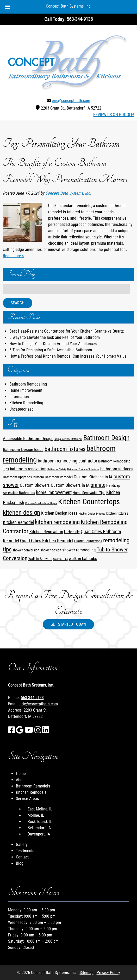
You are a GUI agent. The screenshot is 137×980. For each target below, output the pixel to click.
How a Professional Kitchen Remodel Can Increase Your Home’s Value (68, 356)
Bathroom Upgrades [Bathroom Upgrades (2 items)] (17, 477)
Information (19, 397)
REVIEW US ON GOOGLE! (114, 115)
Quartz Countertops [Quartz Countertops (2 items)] (88, 541)
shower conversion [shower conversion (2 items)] (26, 550)
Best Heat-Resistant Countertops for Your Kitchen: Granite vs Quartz (67, 331)
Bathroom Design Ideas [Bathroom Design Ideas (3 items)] (23, 450)
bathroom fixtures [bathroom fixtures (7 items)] (65, 449)
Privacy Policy (108, 973)
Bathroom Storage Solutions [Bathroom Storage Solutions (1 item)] (83, 469)
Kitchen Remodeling (26, 403)
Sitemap (87, 973)
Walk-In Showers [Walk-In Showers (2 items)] (40, 559)
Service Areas (27, 799)
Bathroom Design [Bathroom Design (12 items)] (107, 438)
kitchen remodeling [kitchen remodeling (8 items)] (57, 522)
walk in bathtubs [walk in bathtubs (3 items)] (83, 559)
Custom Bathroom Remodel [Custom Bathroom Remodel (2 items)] (53, 477)
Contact (22, 857)
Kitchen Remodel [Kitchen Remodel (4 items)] (18, 522)
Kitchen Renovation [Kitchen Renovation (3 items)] (46, 532)
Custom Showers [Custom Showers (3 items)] (35, 485)
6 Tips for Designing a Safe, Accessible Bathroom (51, 350)
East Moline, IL (40, 809)
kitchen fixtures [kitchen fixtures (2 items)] (117, 513)
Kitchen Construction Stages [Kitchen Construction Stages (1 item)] (41, 503)
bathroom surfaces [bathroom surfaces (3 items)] (117, 469)
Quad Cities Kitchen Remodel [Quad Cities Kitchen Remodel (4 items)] (47, 541)
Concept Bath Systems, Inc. (69, 6)
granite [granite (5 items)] (98, 485)
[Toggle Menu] (8, 7)
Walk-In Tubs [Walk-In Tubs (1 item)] (60, 559)
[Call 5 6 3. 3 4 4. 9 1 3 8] (80, 19)
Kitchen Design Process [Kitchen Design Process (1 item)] (92, 514)
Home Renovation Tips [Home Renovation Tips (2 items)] (89, 493)
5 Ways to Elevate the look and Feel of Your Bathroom (55, 337)
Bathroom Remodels (33, 786)
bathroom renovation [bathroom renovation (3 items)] (28, 469)
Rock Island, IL (40, 822)
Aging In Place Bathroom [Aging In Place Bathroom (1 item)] (68, 439)
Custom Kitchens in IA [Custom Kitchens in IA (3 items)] (93, 477)
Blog (20, 863)
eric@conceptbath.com (71, 101)
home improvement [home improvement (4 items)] (54, 492)
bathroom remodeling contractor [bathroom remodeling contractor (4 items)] (67, 461)
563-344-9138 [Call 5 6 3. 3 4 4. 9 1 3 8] (32, 698)
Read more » (13, 256)
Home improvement (26, 390)
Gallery (22, 844)
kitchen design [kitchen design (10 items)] (21, 512)
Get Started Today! (68, 624)
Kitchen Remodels (31, 792)
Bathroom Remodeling (28, 384)
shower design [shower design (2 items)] (51, 550)
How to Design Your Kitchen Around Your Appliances (53, 344)
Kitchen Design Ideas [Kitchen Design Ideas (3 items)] (59, 513)
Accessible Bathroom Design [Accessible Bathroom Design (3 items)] (28, 439)
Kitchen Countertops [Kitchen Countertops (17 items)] (89, 502)
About (21, 780)
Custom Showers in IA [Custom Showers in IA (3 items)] (70, 485)
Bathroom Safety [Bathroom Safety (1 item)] (57, 469)
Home (21, 774)
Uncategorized (21, 409)
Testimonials (27, 851)
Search (18, 303)
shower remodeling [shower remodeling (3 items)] (79, 550)
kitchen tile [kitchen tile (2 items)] (72, 532)
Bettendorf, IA (39, 828)
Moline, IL (36, 815)
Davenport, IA (39, 834)
